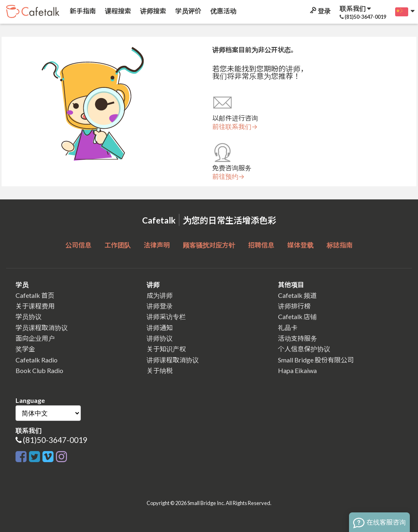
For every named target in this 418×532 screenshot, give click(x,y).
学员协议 (29, 316)
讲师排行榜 (294, 306)
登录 (320, 11)
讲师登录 (160, 306)
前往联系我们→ (235, 127)
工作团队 (118, 245)
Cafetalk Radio (37, 360)
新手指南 (82, 11)
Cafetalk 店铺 (297, 316)
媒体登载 (300, 245)
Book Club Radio (39, 370)
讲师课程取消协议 (173, 360)
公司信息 (78, 245)
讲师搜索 (152, 11)
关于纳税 (160, 370)
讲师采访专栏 (166, 316)
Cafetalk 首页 (35, 295)
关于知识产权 (166, 349)
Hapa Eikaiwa (297, 370)
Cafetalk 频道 (297, 295)
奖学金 (25, 349)
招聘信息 (261, 245)
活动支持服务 (298, 338)
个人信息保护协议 (304, 349)
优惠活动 (223, 11)
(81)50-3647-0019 (55, 440)
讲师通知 (160, 327)
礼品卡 (288, 327)
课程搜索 (117, 11)
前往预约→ (228, 177)
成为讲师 (160, 295)
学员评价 (188, 11)
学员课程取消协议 (42, 327)
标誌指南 (340, 245)
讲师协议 (160, 338)
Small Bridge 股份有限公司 (316, 360)
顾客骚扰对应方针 (209, 245)
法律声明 (157, 245)
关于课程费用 (35, 306)
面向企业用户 (35, 338)
